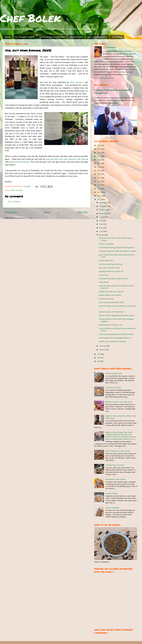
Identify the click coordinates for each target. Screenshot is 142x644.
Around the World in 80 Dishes (52, 37)
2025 (99, 149)
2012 (99, 196)
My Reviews (117, 37)
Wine (13, 190)
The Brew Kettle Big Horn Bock (111, 264)
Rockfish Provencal (106, 299)
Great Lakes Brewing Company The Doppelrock (117, 247)
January (102, 350)
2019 (99, 171)
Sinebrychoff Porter (106, 260)
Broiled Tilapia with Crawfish (110, 295)
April (101, 231)
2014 (99, 189)
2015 (99, 185)
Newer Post (11, 212)
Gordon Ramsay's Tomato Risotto (118, 451)
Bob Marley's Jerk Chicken (115, 479)
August (102, 217)
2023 (99, 156)
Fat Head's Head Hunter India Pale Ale (113, 279)
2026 (99, 145)
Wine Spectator (77, 82)
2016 (99, 181)
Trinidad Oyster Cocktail (115, 465)
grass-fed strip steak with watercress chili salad (66, 159)
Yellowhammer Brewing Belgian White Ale (115, 338)
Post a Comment (14, 201)
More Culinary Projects (97, 37)
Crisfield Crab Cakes (113, 388)
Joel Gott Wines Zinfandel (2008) (111, 302)
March (102, 235)
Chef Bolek (30, 18)
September (103, 213)
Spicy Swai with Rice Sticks (109, 268)
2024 (99, 153)
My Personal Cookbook (25, 37)
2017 (99, 178)
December (103, 203)
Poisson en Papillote (106, 244)
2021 (99, 163)
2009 (99, 358)
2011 (99, 199)
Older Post (83, 212)
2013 (99, 192)
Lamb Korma (104, 275)
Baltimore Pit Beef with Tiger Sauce (119, 402)
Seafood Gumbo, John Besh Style (111, 312)
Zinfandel (19, 190)
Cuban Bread (104, 282)
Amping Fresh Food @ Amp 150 (111, 271)
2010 (99, 354)
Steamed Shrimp (112, 493)
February (103, 346)
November (103, 206)
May (101, 228)
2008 (99, 361)
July (101, 220)
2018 (99, 174)
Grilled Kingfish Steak (114, 373)
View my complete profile (104, 78)
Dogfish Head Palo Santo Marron (111, 292)
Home (8, 37)
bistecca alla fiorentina (20, 162)
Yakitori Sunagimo (112, 508)
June (101, 224)
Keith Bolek (111, 47)
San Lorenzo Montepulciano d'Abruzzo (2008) (116, 334)
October (102, 210)
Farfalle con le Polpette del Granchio (112, 341)
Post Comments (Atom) (24, 218)
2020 (99, 167)
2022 (99, 160)
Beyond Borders (76, 37)
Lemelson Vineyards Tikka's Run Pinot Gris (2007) (118, 251)
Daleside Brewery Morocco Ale (111, 325)
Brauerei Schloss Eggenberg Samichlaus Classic (117, 315)
